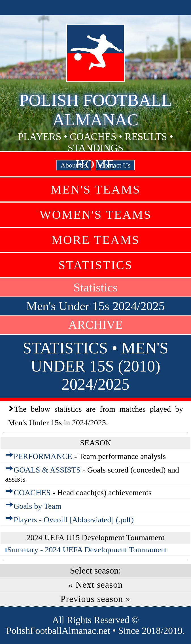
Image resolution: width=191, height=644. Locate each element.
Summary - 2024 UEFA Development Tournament (87, 550)
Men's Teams (95, 189)
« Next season (96, 585)
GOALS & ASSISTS (47, 470)
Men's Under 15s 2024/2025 (96, 306)
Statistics (95, 265)
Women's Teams (95, 215)
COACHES (32, 492)
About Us (74, 165)
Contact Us (115, 165)
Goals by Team (38, 506)
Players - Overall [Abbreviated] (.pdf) (74, 520)
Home (95, 164)
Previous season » (95, 599)
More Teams (95, 240)
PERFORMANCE (43, 456)
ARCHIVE (95, 325)
